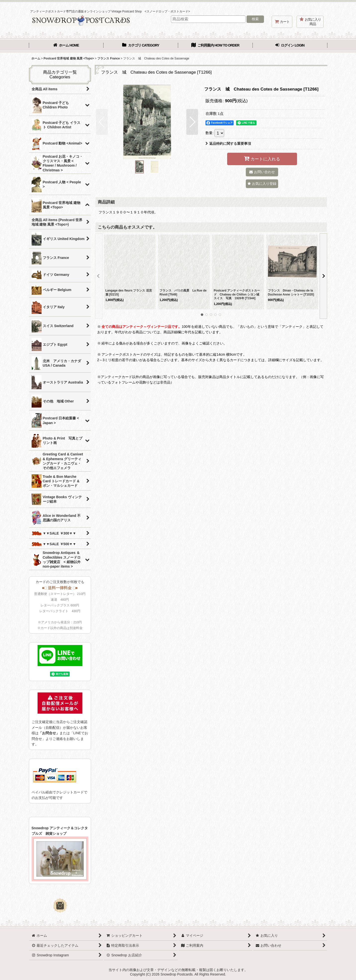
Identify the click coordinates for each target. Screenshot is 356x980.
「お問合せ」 (49, 733)
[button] (102, 122)
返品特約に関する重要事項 (228, 144)
